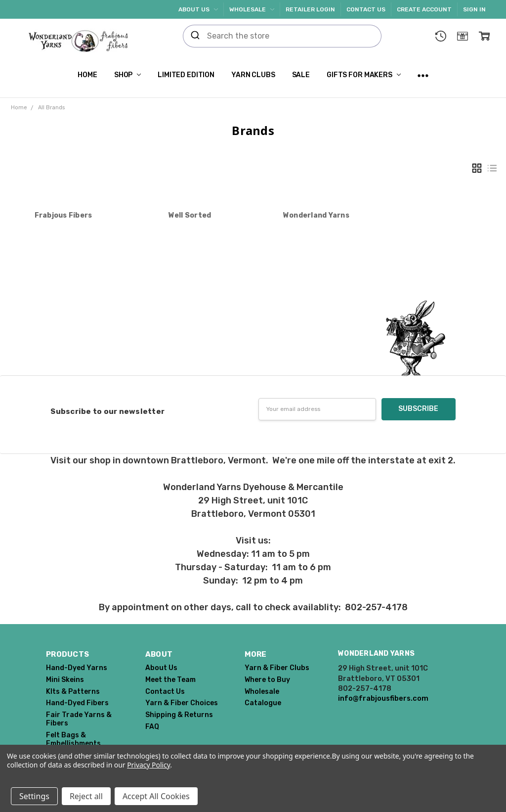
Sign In (474, 9)
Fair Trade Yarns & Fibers (79, 719)
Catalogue (263, 703)
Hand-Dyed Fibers (77, 703)
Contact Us (366, 9)
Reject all (86, 796)
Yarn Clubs (253, 75)
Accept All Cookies (156, 796)
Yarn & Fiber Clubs (277, 668)
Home (87, 75)
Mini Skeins (65, 680)
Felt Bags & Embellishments (73, 739)
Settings (34, 796)
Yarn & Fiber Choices (182, 703)
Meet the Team (170, 680)
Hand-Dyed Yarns (77, 668)
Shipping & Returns (179, 715)
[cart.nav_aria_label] (484, 36)
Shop (127, 75)
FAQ (152, 727)
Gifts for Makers (364, 75)
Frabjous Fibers (63, 215)
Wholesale (252, 9)
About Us (198, 9)
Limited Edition (186, 75)
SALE (301, 75)
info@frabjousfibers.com (383, 698)
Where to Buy (267, 680)
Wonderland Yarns (316, 215)
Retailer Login (310, 9)
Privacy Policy (148, 765)
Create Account (424, 9)
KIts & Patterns (73, 692)
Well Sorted (190, 215)
